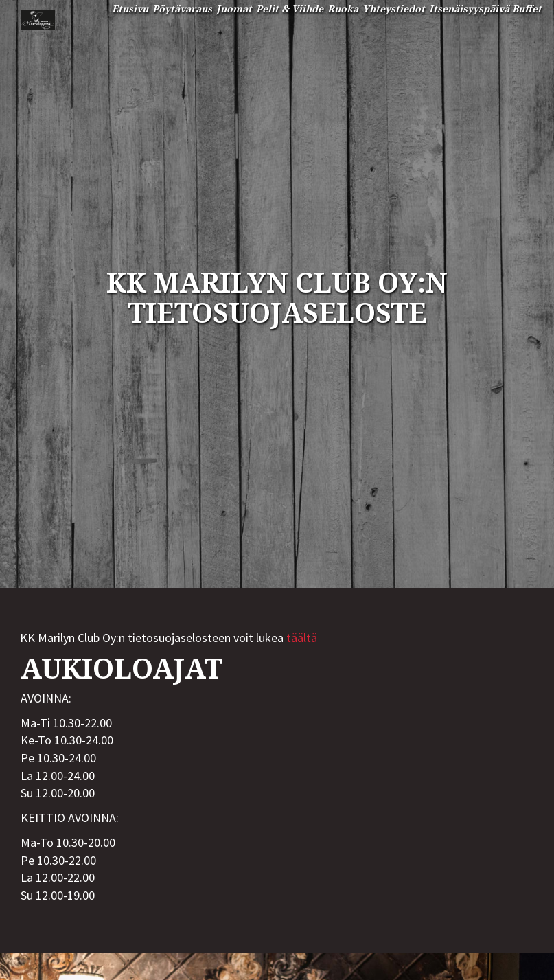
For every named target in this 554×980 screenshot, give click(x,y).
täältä (302, 638)
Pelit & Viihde (290, 9)
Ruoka (343, 9)
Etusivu (130, 9)
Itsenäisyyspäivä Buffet (485, 9)
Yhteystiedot (394, 9)
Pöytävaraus (182, 9)
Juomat (234, 9)
